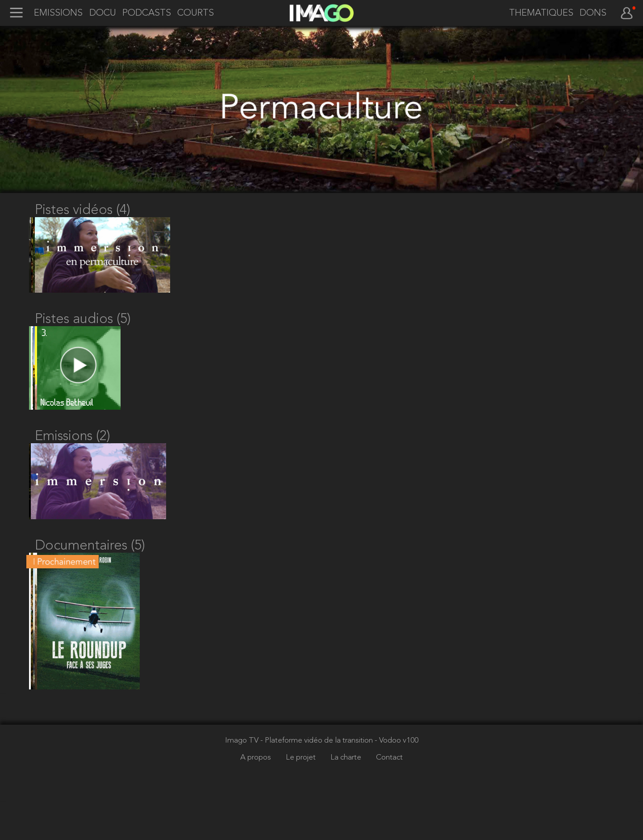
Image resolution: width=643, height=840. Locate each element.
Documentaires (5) (90, 575)
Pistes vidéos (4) (83, 210)
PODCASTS (147, 13)
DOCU (103, 13)
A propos (257, 797)
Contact (389, 797)
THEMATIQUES (541, 13)
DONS (593, 13)
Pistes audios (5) (83, 329)
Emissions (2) (73, 456)
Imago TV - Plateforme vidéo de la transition (300, 780)
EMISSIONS (58, 13)
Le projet (302, 797)
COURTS (196, 13)
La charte (347, 797)
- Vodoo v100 (397, 780)
